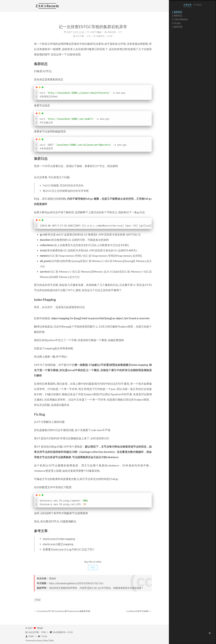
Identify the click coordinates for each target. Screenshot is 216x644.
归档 (106, 6)
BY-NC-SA (86, 588)
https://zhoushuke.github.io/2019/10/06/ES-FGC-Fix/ (68, 583)
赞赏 (84, 567)
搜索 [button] (131, 6)
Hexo (40, 640)
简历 (75, 6)
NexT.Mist (49, 640)
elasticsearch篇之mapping (50, 544)
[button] (210, 633)
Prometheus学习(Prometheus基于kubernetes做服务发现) (54, 611)
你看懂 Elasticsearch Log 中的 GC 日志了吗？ (60, 549)
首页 (64, 6)
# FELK (29, 600)
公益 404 (118, 6)
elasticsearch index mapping (50, 539)
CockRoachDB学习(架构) (130, 611)
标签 (85, 6)
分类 (95, 6)
